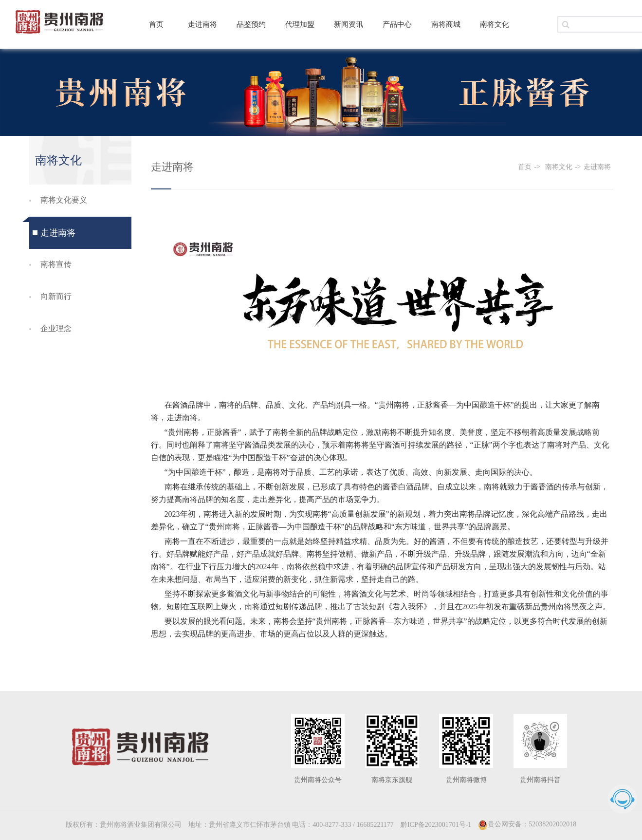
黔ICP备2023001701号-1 (436, 825)
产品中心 (397, 24)
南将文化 (495, 24)
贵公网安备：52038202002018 (527, 824)
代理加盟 (300, 24)
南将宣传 (56, 264)
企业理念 (56, 328)
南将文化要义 (64, 200)
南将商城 (446, 24)
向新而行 (56, 296)
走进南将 (202, 24)
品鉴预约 (251, 24)
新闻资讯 (349, 24)
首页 (156, 24)
